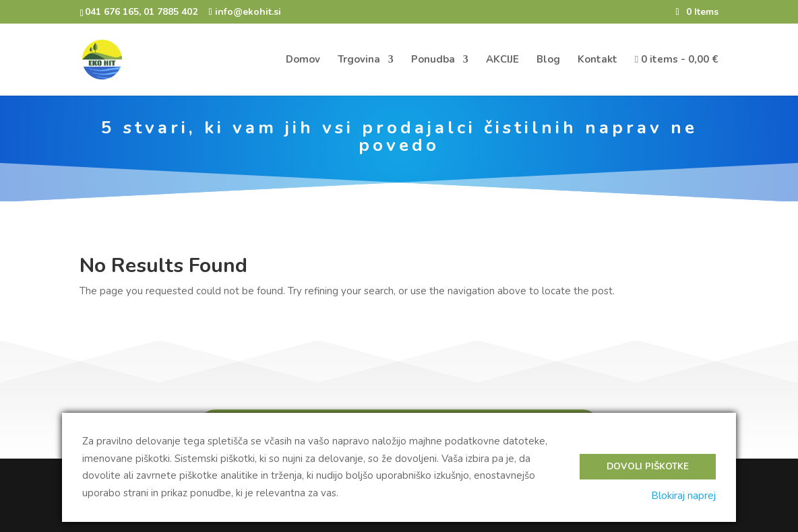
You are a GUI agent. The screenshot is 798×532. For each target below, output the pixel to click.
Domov (303, 60)
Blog (548, 60)
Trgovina (359, 60)
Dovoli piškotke (648, 467)
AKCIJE (502, 60)
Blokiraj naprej (683, 496)
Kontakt (597, 60)
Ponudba (433, 60)
